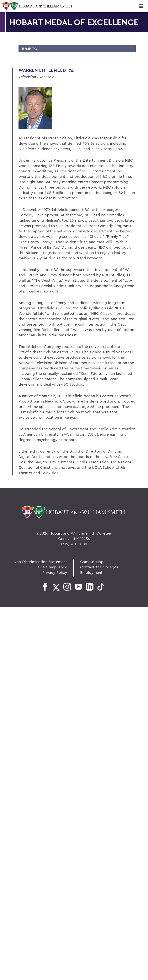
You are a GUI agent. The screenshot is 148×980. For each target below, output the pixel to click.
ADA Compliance (52, 567)
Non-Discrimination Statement (40, 562)
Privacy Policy (55, 572)
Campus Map (92, 562)
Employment (91, 572)
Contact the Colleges (99, 567)
